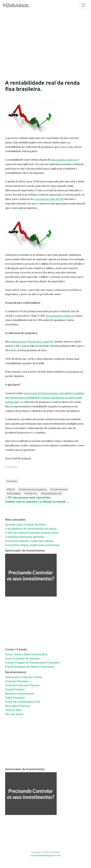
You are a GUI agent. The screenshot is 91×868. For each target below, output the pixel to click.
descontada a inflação (64, 160)
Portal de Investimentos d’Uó (23, 702)
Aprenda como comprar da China (25, 525)
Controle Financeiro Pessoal (22, 685)
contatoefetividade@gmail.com (45, 855)
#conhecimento (59, 490)
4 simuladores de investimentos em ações (31, 529)
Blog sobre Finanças (18, 706)
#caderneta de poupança (33, 490)
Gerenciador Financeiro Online (24, 677)
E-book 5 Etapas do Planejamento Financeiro (32, 663)
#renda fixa (31, 494)
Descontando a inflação (60, 316)
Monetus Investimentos (19, 694)
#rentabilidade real (51, 494)
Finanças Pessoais (17, 681)
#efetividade (14, 494)
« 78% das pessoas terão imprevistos (28, 498)
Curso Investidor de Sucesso (23, 659)
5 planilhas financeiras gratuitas (25, 537)
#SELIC (11, 490)
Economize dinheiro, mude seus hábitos (29, 541)
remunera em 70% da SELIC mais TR (31, 342)
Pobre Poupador (15, 698)
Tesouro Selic (13, 710)
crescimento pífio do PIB (49, 199)
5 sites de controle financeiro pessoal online (32, 533)
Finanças (12, 481)
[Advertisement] (48, 46)
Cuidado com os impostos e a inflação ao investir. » (37, 502)
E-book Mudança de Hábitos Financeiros (30, 667)
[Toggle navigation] (83, 5)
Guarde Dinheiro (15, 689)
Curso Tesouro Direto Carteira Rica (26, 654)
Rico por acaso (14, 714)
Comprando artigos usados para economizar (32, 545)
